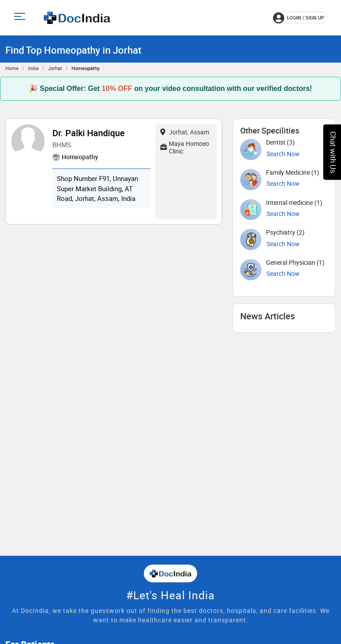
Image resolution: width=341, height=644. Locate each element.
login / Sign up (299, 18)
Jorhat (55, 68)
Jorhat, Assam (185, 132)
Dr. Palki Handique (89, 133)
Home (12, 68)
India (33, 68)
